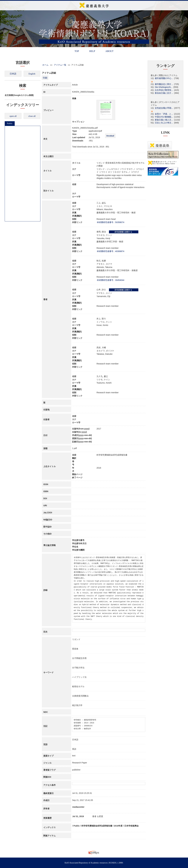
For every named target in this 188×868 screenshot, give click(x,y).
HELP (92, 51)
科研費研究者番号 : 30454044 (111, 280)
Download (110, 136)
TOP (77, 51)
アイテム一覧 (60, 65)
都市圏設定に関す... (164, 84)
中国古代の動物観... (164, 117)
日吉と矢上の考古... (164, 123)
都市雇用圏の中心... (164, 78)
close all (32, 116)
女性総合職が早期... (164, 108)
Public (10, 123)
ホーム (45, 65)
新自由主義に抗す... (164, 93)
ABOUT (109, 51)
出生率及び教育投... (164, 90)
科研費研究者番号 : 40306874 (111, 251)
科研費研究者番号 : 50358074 (111, 222)
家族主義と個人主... (164, 120)
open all (13, 116)
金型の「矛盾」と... (164, 114)
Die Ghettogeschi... (164, 87)
